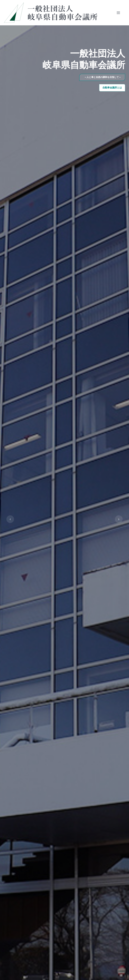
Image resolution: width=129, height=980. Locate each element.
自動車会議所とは (112, 88)
